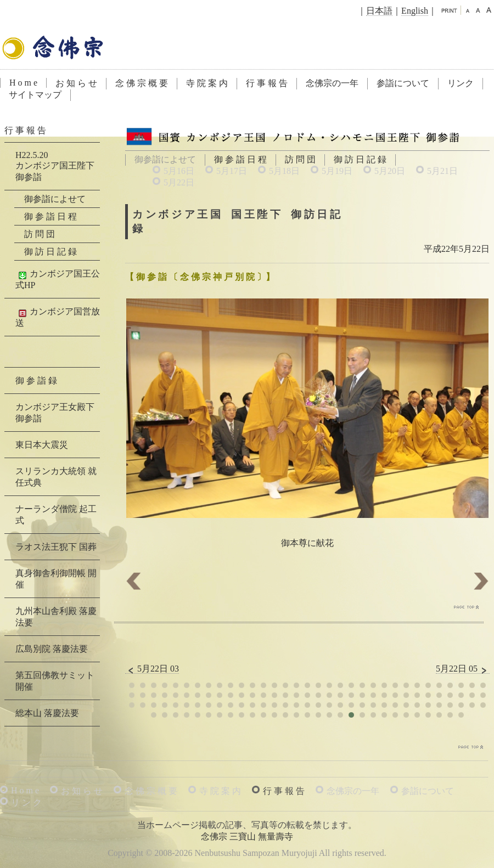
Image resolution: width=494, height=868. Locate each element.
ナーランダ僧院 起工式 (56, 515)
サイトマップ (35, 95)
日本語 (379, 11)
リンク (461, 83)
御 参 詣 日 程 (240, 159)
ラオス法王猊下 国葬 (56, 547)
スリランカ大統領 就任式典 (56, 477)
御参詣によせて (55, 199)
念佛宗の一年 (332, 83)
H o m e (23, 83)
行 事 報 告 (267, 83)
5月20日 (390, 171)
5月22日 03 (152, 669)
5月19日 (337, 171)
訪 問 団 (300, 159)
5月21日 (442, 171)
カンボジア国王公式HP (58, 279)
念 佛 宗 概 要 (142, 83)
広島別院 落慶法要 (52, 649)
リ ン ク (26, 802)
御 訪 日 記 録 (360, 159)
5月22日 (179, 182)
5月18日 (284, 171)
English (415, 11)
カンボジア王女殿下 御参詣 (55, 413)
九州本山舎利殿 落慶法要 (56, 617)
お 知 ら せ (76, 83)
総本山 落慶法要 (47, 713)
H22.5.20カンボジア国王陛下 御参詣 (55, 166)
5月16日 (179, 171)
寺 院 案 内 (207, 83)
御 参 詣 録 (36, 381)
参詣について (403, 83)
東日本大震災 (42, 445)
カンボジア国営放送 (58, 317)
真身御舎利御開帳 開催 (56, 579)
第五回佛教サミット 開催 (55, 681)
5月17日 (232, 171)
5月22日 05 (463, 669)
